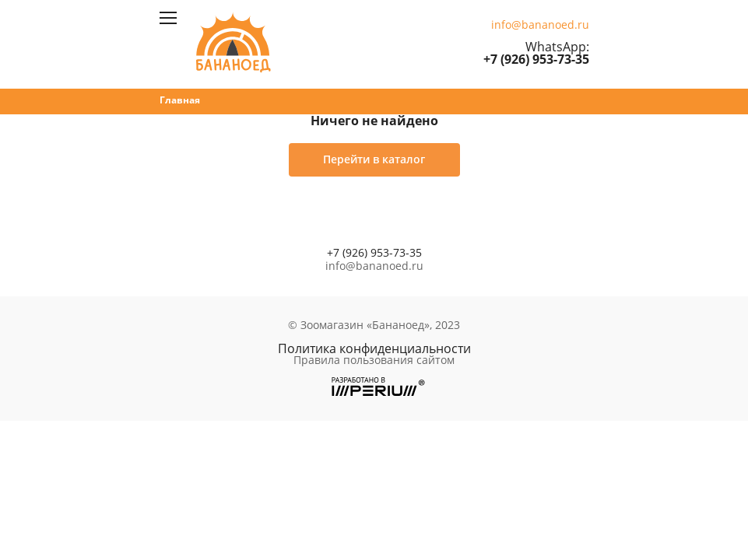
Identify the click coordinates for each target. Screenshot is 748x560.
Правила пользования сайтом (374, 360)
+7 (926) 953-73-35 (536, 59)
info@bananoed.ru (540, 25)
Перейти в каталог (374, 159)
